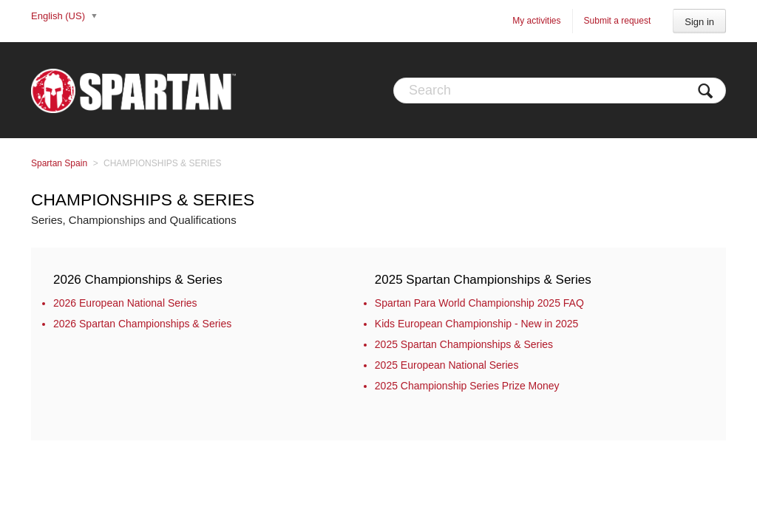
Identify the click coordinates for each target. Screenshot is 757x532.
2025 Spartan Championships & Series (483, 280)
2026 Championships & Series (138, 280)
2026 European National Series (125, 303)
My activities (536, 21)
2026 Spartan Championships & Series (142, 324)
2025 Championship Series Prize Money (467, 386)
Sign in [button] (699, 22)
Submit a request (618, 21)
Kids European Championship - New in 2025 (477, 324)
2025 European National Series (447, 365)
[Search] (560, 91)
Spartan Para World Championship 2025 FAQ (479, 303)
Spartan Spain (59, 163)
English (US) (60, 16)
